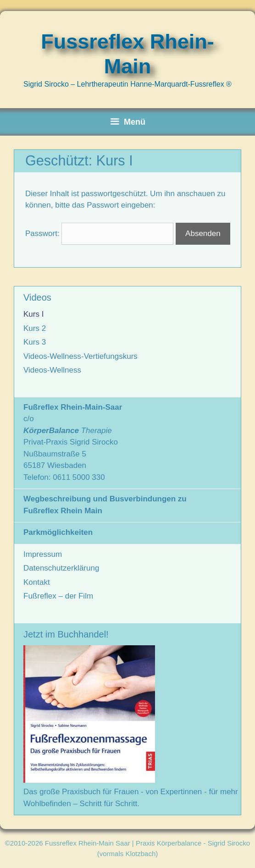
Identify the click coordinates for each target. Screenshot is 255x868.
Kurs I (33, 314)
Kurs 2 (35, 328)
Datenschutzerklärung (61, 568)
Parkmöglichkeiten (58, 532)
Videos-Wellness (52, 370)
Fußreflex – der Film (58, 596)
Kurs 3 (35, 342)
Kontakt (37, 582)
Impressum (43, 554)
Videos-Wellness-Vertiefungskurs (80, 356)
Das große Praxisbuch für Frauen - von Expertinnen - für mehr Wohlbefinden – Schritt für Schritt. (131, 792)
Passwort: (99, 233)
